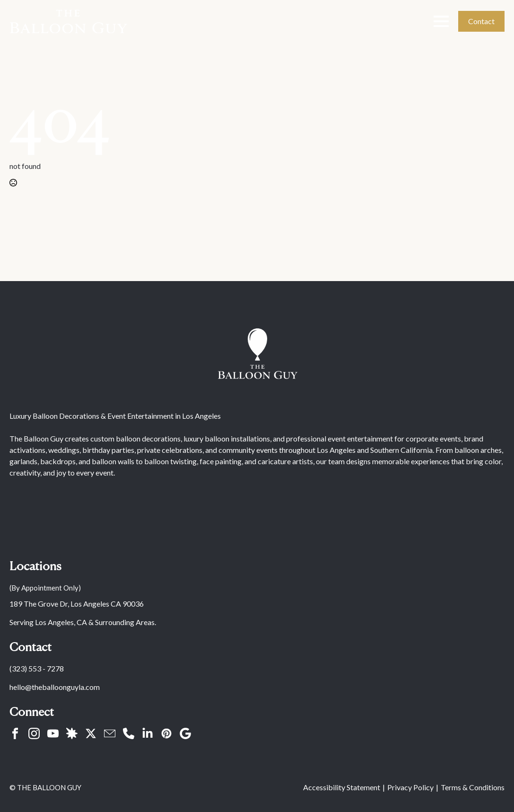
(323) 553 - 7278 (37, 668)
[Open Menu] (441, 21)
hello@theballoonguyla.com (55, 687)
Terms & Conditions (473, 787)
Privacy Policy (410, 787)
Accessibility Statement (342, 787)
